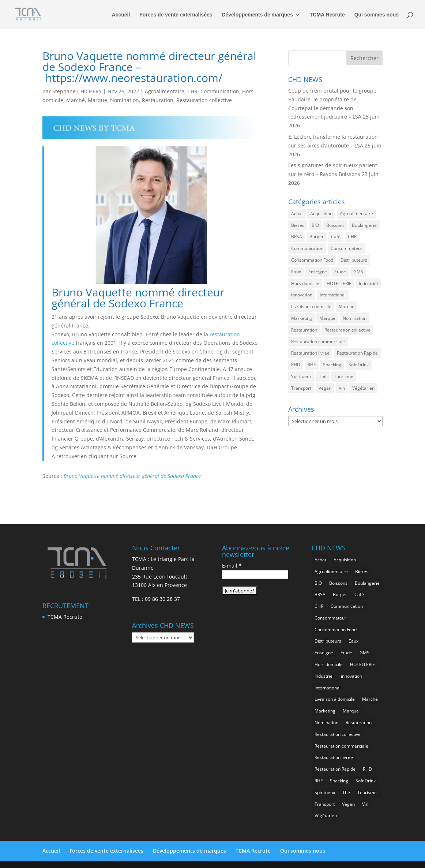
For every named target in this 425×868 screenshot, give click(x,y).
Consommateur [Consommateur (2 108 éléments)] (347, 248)
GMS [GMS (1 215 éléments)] (358, 272)
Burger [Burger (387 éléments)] (317, 237)
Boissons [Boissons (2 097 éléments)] (335, 225)
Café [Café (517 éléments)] (336, 237)
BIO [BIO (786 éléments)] (315, 225)
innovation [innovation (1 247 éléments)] (302, 295)
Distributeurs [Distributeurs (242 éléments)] (354, 260)
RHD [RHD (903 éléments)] (296, 365)
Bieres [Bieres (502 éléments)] (298, 225)
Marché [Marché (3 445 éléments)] (347, 306)
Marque (97, 100)
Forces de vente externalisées (176, 15)
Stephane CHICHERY (77, 91)
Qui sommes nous (377, 15)
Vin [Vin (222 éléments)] (342, 388)
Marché (76, 100)
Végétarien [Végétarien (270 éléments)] (363, 388)
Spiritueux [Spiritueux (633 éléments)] (301, 376)
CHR (192, 91)
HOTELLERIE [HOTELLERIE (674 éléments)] (339, 283)
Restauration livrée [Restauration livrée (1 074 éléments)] (310, 353)
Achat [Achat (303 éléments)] (297, 214)
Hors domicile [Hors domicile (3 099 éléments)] (305, 283)
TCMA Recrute (327, 15)
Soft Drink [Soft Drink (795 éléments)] (359, 365)
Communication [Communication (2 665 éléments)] (307, 248)
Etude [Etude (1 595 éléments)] (340, 272)
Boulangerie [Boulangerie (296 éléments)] (364, 225)
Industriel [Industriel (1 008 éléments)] (368, 283)
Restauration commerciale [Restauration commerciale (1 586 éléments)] (318, 342)
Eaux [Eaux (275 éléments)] (296, 272)
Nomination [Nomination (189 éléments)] (355, 318)
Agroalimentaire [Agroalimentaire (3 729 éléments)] (356, 214)
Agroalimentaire (165, 91)
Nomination (125, 100)
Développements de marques (257, 15)
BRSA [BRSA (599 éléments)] (297, 237)
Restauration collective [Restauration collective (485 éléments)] (347, 330)
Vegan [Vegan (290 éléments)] (325, 388)
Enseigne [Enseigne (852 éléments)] (318, 272)
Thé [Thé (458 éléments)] (323, 376)
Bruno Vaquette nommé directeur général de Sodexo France (132, 476)
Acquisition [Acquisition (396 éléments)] (321, 214)
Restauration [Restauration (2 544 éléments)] (304, 330)
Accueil (121, 15)
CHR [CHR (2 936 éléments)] (352, 237)
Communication (220, 91)
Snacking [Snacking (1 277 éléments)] (332, 365)
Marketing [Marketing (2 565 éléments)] (302, 318)
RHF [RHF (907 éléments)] (312, 365)
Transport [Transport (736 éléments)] (301, 388)
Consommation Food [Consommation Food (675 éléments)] (312, 260)
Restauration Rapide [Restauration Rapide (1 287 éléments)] (357, 353)
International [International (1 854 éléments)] (333, 295)
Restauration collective (204, 100)
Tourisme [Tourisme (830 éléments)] (344, 376)
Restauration (158, 100)
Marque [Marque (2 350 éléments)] (327, 318)
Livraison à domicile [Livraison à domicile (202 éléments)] (311, 306)
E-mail (232, 566)
